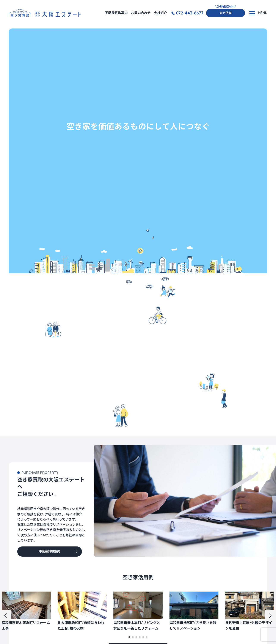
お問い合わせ (141, 13)
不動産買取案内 (116, 13)
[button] (129, 637)
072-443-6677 (190, 13)
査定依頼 (226, 13)
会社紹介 (160, 13)
